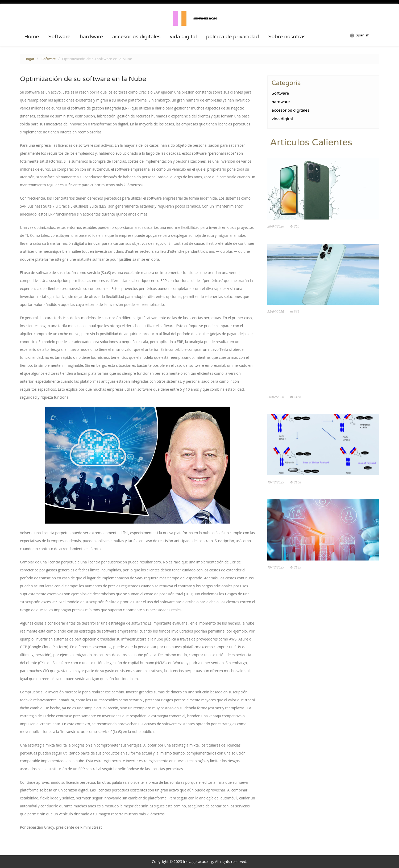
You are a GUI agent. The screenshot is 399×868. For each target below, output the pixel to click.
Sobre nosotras (287, 37)
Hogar (29, 59)
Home (32, 37)
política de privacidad (233, 37)
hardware (91, 37)
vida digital (183, 37)
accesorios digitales (136, 37)
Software (59, 37)
